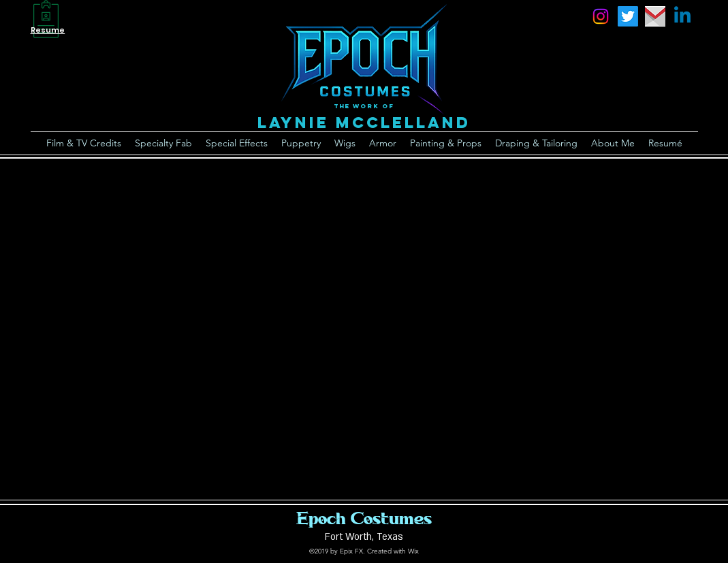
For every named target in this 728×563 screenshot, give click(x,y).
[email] (655, 16)
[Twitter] (628, 16)
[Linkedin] (682, 16)
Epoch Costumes (364, 518)
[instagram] (601, 16)
